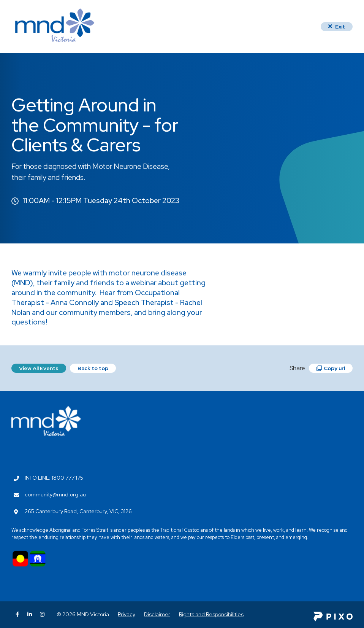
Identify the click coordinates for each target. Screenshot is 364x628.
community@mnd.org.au (55, 494)
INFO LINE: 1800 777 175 (54, 478)
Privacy (127, 614)
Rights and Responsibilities (211, 614)
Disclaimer (157, 614)
